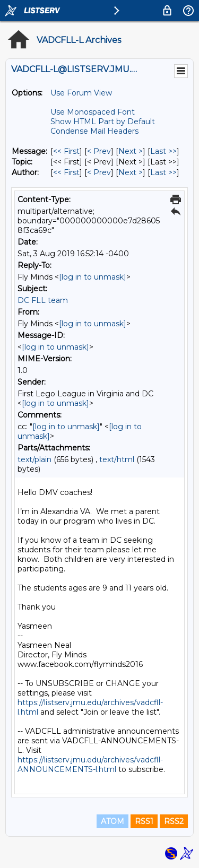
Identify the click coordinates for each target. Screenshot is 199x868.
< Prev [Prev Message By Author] (99, 172)
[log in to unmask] (93, 277)
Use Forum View (81, 93)
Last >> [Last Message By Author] (163, 172)
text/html (117, 459)
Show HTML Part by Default (103, 121)
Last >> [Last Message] (163, 151)
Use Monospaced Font (93, 112)
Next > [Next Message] (131, 151)
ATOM (113, 821)
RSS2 (174, 821)
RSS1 (144, 821)
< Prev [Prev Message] (99, 151)
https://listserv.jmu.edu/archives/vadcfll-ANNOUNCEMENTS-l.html (90, 765)
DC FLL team (43, 300)
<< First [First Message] (66, 151)
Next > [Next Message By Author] (131, 172)
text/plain (34, 459)
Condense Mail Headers (94, 131)
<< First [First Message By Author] (66, 172)
